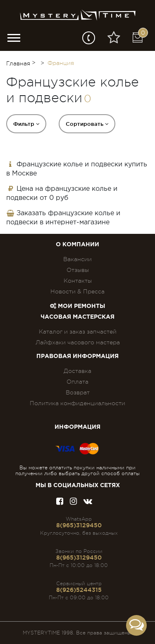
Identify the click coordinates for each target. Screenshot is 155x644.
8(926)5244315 (79, 590)
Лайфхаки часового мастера (78, 342)
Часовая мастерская (77, 317)
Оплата (77, 382)
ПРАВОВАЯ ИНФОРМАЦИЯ (77, 356)
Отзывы (78, 270)
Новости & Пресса (77, 291)
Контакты (78, 281)
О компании (77, 245)
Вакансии (77, 259)
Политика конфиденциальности (77, 403)
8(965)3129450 (79, 525)
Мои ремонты (77, 306)
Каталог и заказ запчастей (78, 332)
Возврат (78, 392)
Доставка (77, 371)
